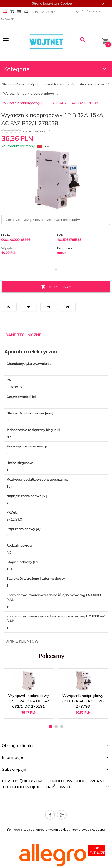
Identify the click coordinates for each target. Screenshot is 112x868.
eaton (62, 253)
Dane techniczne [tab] (23, 335)
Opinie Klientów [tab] (22, 641)
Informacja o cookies (20, 829)
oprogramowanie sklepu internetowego (64, 829)
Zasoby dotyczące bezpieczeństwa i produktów (43, 220)
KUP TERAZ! (56, 287)
